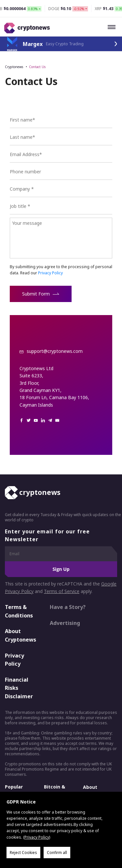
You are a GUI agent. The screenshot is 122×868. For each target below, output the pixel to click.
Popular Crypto (14, 790)
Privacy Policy (50, 273)
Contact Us (37, 67)
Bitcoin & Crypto (54, 790)
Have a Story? (68, 607)
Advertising (65, 623)
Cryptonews (14, 67)
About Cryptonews (20, 635)
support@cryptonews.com (55, 351)
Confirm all (57, 853)
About (90, 787)
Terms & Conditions (19, 611)
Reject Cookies (23, 853)
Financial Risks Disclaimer (19, 688)
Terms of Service (62, 591)
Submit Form (41, 294)
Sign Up (61, 569)
